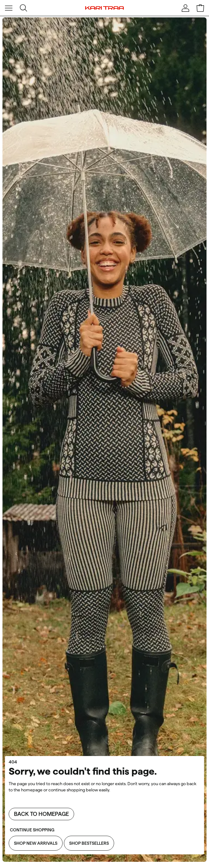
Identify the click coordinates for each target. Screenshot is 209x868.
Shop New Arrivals (36, 843)
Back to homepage (41, 814)
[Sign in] (185, 8)
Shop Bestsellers (89, 843)
